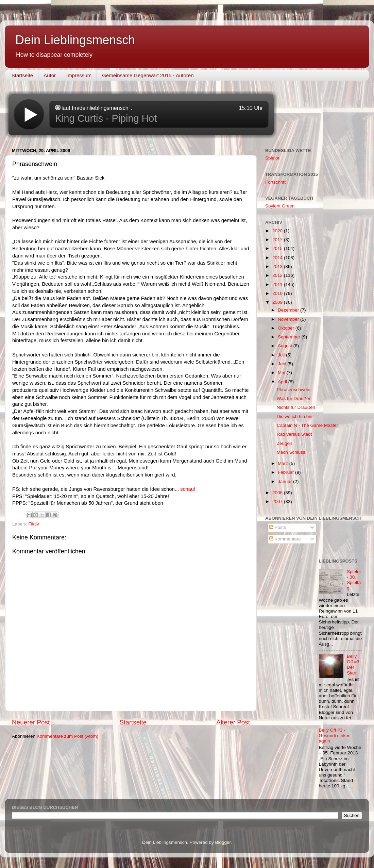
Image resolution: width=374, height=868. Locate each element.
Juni (283, 364)
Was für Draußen (294, 398)
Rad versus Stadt (294, 434)
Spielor (272, 158)
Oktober (287, 328)
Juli (282, 355)
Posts (278, 527)
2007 (278, 502)
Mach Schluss (291, 452)
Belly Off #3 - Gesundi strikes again (335, 736)
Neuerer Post (31, 722)
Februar (286, 472)
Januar (285, 481)
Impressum (79, 75)
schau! (188, 489)
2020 (278, 231)
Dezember (289, 310)
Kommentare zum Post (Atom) (68, 736)
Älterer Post (233, 722)
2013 (278, 266)
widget (141, 115)
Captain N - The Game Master (308, 425)
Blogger (223, 842)
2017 (278, 240)
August (286, 346)
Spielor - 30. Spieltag (354, 580)
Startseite (22, 75)
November (289, 319)
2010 (278, 293)
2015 (278, 248)
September (290, 337)
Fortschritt (275, 182)
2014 (278, 258)
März (284, 463)
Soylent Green (280, 206)
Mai (282, 373)
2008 (278, 493)
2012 (278, 275)
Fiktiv (34, 524)
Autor (50, 75)
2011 (278, 285)
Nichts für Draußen (296, 407)
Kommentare (285, 539)
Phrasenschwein (294, 390)
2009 (278, 302)
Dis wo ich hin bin (295, 416)
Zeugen (285, 443)
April (283, 382)
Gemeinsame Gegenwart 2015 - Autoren (148, 75)
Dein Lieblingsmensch (75, 40)
